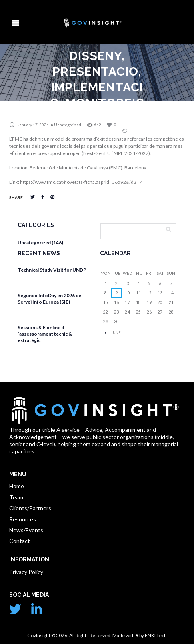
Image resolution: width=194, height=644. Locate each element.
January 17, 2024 (33, 125)
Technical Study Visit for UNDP (52, 270)
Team (16, 497)
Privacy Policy (26, 572)
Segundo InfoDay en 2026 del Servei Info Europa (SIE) (50, 299)
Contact (20, 541)
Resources (23, 519)
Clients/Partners (30, 508)
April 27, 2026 (36, 279)
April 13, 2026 (36, 349)
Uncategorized (68, 125)
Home (17, 486)
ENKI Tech (155, 635)
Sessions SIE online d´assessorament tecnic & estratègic (45, 334)
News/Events (26, 530)
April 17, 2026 (36, 311)
